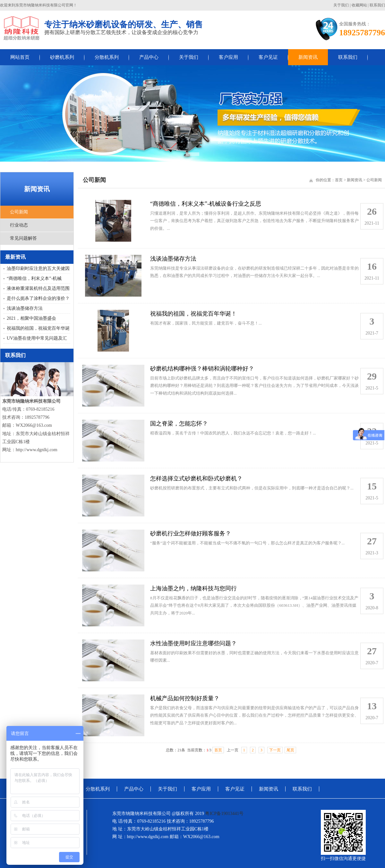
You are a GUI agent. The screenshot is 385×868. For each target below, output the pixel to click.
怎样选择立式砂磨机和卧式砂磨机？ (196, 479)
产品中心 (149, 57)
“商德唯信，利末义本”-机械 (34, 278)
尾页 (290, 750)
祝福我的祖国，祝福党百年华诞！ (193, 314)
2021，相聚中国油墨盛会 (31, 318)
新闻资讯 (308, 57)
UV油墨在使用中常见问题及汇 (37, 338)
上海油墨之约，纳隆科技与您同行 (193, 588)
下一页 (275, 750)
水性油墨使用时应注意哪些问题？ (193, 643)
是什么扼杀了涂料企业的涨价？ (38, 298)
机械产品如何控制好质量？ (185, 698)
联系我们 (377, 5)
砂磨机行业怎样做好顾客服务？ (191, 533)
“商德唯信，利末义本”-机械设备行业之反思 (206, 204)
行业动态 (19, 225)
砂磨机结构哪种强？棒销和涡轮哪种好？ (202, 369)
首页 (339, 180)
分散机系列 (107, 57)
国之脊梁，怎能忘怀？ (179, 424)
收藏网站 (359, 5)
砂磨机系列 (62, 57)
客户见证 (268, 57)
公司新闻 (19, 212)
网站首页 (20, 57)
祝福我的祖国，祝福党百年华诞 (38, 328)
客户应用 (228, 57)
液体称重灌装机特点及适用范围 (38, 288)
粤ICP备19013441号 (224, 814)
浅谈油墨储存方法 (25, 308)
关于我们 (341, 5)
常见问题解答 (23, 238)
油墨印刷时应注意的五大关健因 (38, 268)
